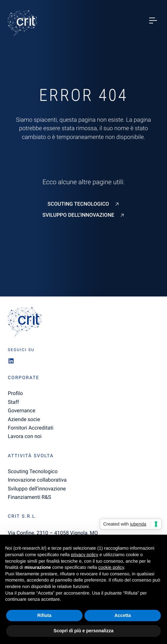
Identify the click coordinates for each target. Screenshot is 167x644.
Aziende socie (24, 419)
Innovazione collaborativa (37, 480)
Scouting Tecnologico (78, 204)
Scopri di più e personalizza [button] (83, 631)
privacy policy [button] (84, 555)
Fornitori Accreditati (31, 428)
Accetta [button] (123, 615)
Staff (13, 402)
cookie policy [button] (111, 567)
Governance (22, 411)
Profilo (15, 393)
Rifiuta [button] (45, 615)
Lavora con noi (25, 436)
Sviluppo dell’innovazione (78, 215)
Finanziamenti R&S (29, 497)
